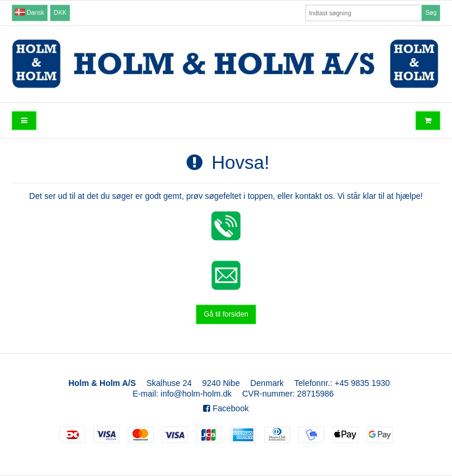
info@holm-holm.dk (196, 394)
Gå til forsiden (226, 314)
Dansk (30, 12)
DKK (60, 12)
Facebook (226, 408)
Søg (431, 12)
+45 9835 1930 (363, 383)
